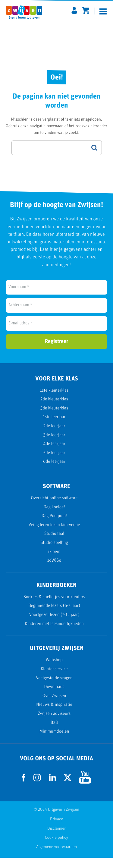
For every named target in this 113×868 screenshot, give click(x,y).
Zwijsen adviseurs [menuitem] (54, 724)
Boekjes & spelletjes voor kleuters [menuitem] (54, 607)
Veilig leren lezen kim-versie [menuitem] (54, 535)
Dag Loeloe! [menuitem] (54, 517)
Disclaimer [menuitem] (56, 839)
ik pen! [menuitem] (54, 562)
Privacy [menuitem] (56, 830)
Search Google (94, 158)
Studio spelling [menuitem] (54, 553)
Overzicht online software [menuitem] (54, 508)
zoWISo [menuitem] (54, 571)
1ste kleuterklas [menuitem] (54, 401)
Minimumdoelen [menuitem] (54, 742)
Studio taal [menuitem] (54, 544)
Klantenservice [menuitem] (54, 679)
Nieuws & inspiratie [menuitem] (54, 715)
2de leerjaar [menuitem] (54, 436)
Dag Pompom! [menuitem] (54, 526)
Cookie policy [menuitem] (56, 848)
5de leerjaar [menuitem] (54, 463)
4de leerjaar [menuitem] (54, 454)
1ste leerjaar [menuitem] (54, 427)
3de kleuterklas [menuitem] (54, 418)
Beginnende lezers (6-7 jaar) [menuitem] (54, 616)
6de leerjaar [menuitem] (54, 472)
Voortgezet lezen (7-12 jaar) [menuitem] (54, 625)
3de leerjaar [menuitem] (54, 445)
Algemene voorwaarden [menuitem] (56, 857)
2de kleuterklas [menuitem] (54, 410)
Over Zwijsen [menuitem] (54, 706)
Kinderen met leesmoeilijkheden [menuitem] (54, 634)
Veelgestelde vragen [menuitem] (54, 688)
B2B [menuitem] (54, 733)
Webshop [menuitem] (54, 670)
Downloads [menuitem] (54, 697)
